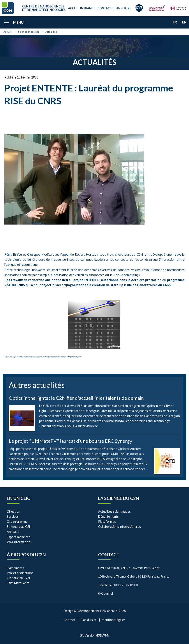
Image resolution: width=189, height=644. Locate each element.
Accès (73, 8)
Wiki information (19, 542)
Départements (108, 516)
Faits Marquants (18, 583)
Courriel (107, 593)
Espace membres (19, 537)
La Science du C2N (119, 498)
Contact (109, 555)
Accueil (8, 32)
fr (175, 22)
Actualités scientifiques (114, 511)
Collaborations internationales (119, 527)
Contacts (105, 8)
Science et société (29, 32)
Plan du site (88, 620)
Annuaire (124, 8)
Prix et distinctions (20, 573)
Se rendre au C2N (19, 527)
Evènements (15, 568)
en (184, 22)
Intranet (87, 8)
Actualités (51, 32)
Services (13, 516)
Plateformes (107, 522)
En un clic (19, 498)
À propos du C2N (26, 555)
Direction (13, 511)
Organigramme (17, 522)
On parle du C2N (18, 578)
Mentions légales (114, 620)
